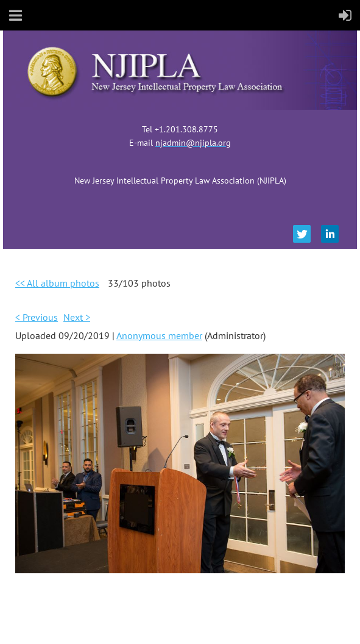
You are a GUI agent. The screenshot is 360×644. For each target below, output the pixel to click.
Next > (77, 317)
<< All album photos (57, 283)
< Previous (37, 317)
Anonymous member (159, 335)
